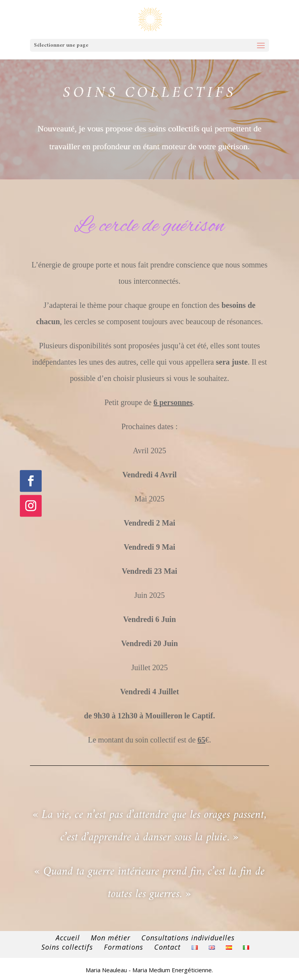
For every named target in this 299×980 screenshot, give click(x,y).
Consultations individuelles (188, 938)
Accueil (68, 938)
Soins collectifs (67, 947)
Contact (167, 947)
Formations (124, 947)
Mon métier (111, 938)
